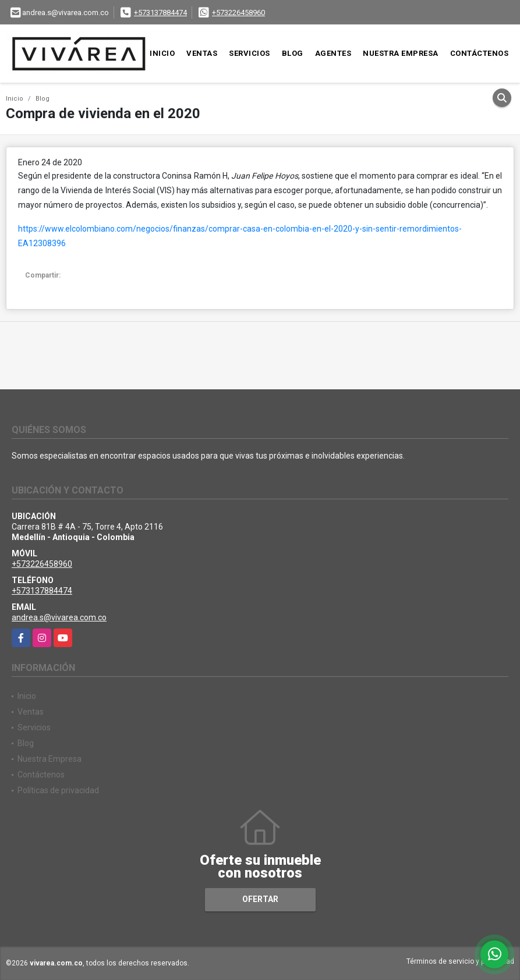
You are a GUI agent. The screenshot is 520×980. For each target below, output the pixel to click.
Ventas (202, 53)
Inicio (162, 53)
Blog (293, 53)
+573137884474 (160, 13)
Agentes (333, 53)
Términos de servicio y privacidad (460, 961)
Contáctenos (480, 53)
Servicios (250, 53)
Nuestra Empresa (401, 53)
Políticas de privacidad (58, 790)
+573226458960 (238, 13)
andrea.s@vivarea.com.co (59, 617)
